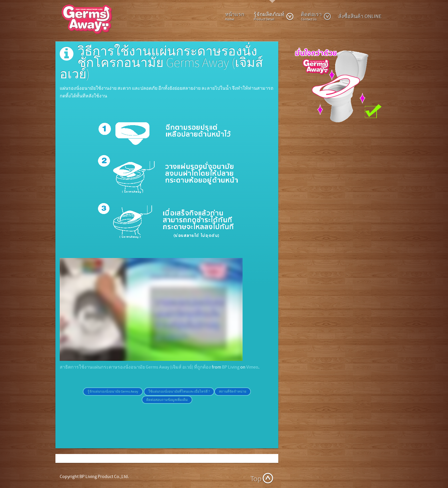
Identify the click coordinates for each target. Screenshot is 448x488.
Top (256, 479)
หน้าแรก (235, 16)
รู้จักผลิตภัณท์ (274, 16)
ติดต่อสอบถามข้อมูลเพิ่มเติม (167, 400)
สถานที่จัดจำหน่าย (233, 391)
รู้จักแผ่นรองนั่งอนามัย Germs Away (113, 391)
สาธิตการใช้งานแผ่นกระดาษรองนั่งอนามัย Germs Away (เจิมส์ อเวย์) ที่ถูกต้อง (135, 367)
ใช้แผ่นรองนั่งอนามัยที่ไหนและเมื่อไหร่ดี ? (179, 391)
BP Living (231, 367)
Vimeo (252, 367)
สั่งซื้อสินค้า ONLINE (360, 16)
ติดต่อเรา (316, 16)
